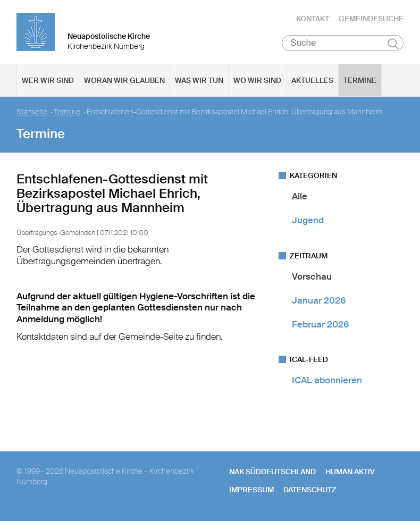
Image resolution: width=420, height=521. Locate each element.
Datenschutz (310, 490)
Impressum (251, 490)
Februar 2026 (320, 324)
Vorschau (312, 276)
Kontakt (313, 19)
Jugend (308, 220)
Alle (300, 196)
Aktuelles (312, 80)
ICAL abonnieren (327, 380)
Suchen (393, 44)
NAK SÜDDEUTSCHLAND (272, 472)
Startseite (32, 112)
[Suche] (343, 43)
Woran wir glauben (124, 80)
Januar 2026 (319, 300)
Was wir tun (199, 80)
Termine (360, 80)
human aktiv (350, 472)
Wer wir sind (48, 80)
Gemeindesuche (371, 19)
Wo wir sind (257, 80)
